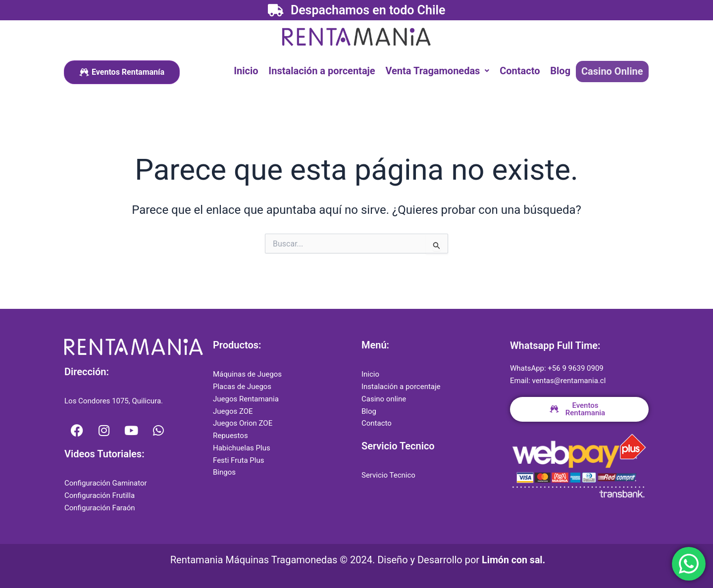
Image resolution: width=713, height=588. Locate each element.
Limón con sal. (514, 560)
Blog (561, 71)
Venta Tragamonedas (439, 71)
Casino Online (612, 71)
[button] (439, 71)
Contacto (521, 71)
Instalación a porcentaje (324, 71)
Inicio (248, 71)
